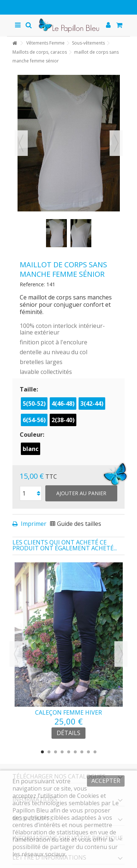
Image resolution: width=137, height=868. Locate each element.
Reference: (32, 284)
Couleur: (33, 435)
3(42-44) (92, 404)
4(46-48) (63, 404)
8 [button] (88, 752)
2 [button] (49, 752)
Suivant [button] (116, 143)
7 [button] (82, 752)
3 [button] (56, 752)
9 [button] (95, 752)
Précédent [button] (21, 143)
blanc (31, 449)
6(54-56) (34, 420)
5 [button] (69, 752)
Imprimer (33, 524)
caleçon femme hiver (68, 712)
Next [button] (121, 654)
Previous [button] (16, 654)
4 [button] (62, 752)
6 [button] (75, 752)
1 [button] (42, 752)
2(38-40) (63, 420)
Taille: (30, 389)
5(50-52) (34, 404)
